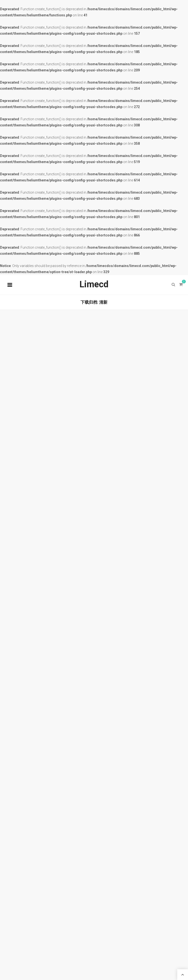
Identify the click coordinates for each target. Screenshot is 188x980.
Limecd (94, 284)
